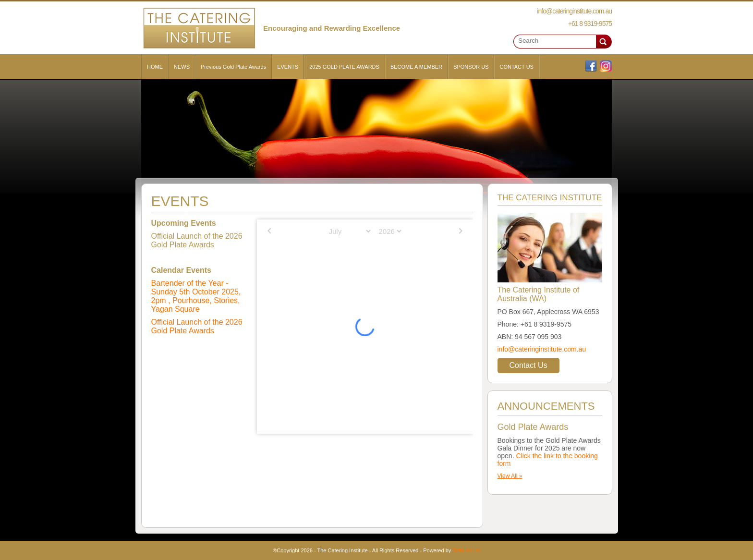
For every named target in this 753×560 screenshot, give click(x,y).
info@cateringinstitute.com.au (542, 349)
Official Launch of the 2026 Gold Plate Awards (197, 326)
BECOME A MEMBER (416, 67)
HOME (155, 67)
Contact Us (528, 365)
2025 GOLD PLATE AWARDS (344, 67)
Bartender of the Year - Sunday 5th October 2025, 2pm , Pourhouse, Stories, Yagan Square (196, 296)
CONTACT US (516, 67)
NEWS (182, 67)
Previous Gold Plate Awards (233, 67)
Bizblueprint (466, 550)
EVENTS (288, 67)
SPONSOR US (471, 67)
